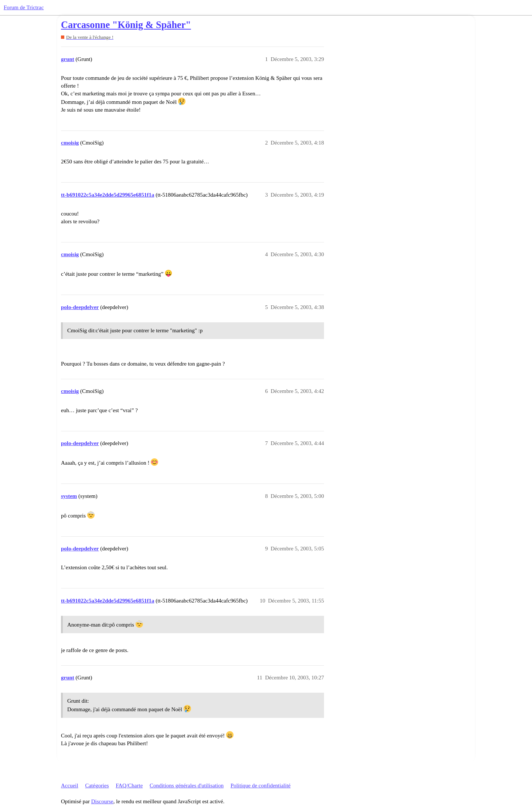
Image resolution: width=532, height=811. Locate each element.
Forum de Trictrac (24, 7)
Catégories (97, 785)
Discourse (102, 801)
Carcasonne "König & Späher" (126, 25)
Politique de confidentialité (260, 785)
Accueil (70, 785)
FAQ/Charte (129, 785)
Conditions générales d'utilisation (187, 785)
